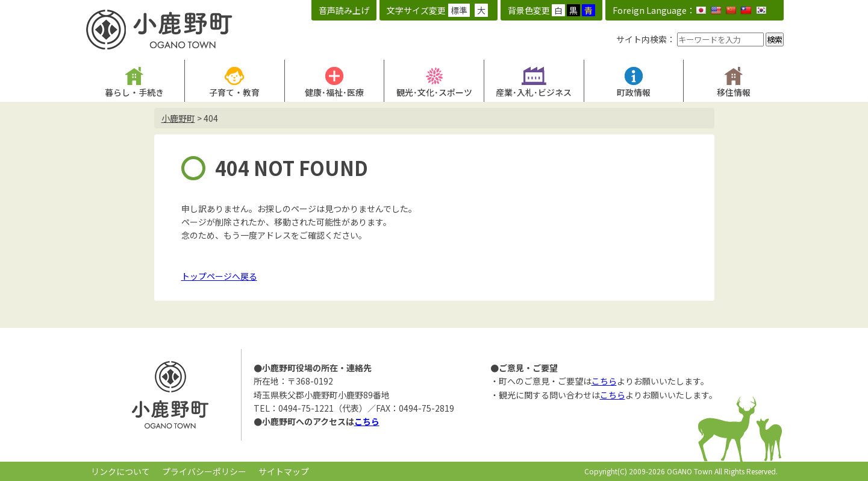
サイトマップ (284, 471)
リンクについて (120, 471)
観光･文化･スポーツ (434, 92)
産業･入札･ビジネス (534, 92)
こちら (367, 421)
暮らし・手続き (134, 92)
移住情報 (734, 92)
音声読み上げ (344, 10)
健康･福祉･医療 (334, 92)
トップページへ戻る (219, 276)
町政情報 (634, 92)
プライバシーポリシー (204, 471)
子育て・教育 (234, 92)
